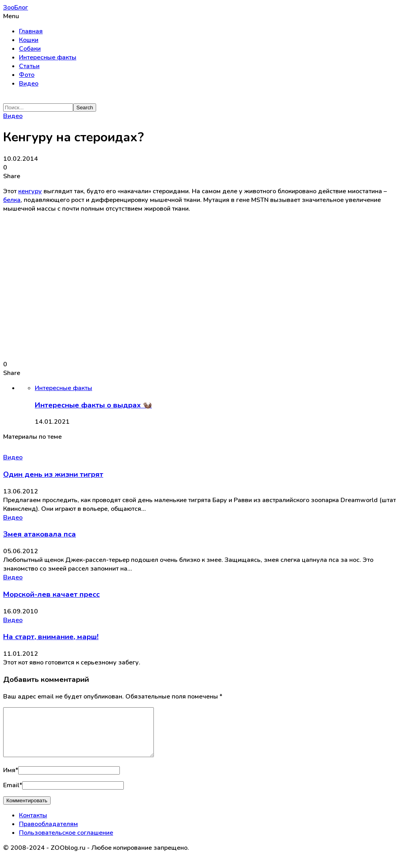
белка (12, 200)
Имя (11, 780)
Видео (29, 84)
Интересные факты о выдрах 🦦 (93, 405)
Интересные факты (48, 57)
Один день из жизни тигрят (53, 474)
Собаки (30, 49)
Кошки (29, 40)
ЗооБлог (16, 8)
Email (13, 795)
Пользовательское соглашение (66, 842)
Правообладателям (48, 834)
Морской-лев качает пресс (51, 594)
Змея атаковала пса (40, 534)
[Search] (38, 108)
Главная (31, 31)
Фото (27, 75)
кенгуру (30, 191)
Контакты (33, 825)
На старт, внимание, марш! (51, 637)
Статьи (29, 66)
